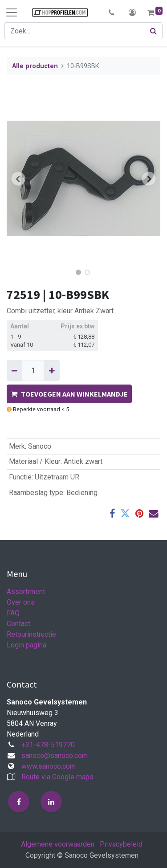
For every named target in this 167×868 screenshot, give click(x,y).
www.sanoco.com (49, 766)
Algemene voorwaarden (58, 844)
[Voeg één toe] (51, 370)
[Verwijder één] (14, 370)
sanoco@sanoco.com (55, 755)
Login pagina (26, 645)
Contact (18, 624)
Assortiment (26, 592)
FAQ (13, 613)
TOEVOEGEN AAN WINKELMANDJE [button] (69, 394)
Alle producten (35, 66)
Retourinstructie (31, 634)
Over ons (21, 602)
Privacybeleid (121, 844)
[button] (112, 12)
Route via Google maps (57, 777)
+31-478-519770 (48, 745)
